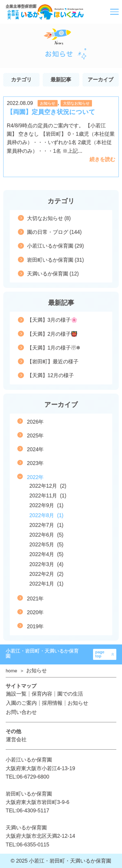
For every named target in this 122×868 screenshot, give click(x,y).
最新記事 (61, 80)
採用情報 (52, 703)
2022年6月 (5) (47, 535)
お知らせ (48, 103)
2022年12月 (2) (48, 486)
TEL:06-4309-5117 (27, 811)
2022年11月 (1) (48, 496)
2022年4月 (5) (47, 554)
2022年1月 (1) (47, 584)
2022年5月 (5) (47, 545)
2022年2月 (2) (47, 574)
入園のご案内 (21, 703)
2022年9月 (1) (47, 505)
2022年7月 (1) (47, 525)
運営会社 (16, 739)
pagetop (100, 654)
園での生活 (70, 694)
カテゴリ (21, 80)
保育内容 (42, 694)
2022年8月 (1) (47, 515)
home (12, 671)
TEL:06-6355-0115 (27, 845)
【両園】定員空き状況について (51, 112)
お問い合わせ (21, 712)
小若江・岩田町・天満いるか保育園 (42, 653)
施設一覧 (16, 694)
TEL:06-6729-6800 (27, 777)
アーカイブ (100, 80)
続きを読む (102, 159)
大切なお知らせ (76, 103)
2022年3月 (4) (47, 564)
